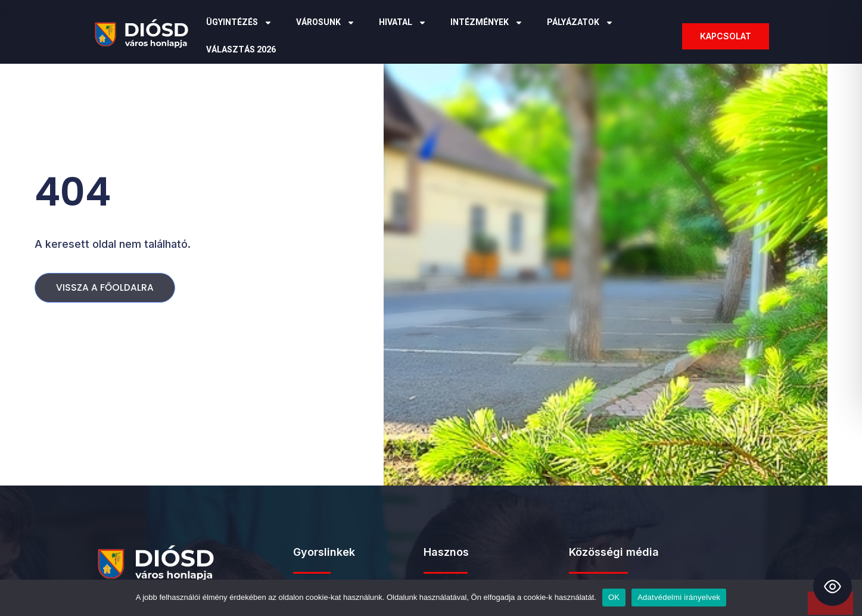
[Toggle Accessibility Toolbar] (833, 587)
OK (614, 597)
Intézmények (487, 23)
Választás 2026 (241, 50)
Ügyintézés (239, 23)
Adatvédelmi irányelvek (679, 597)
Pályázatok (580, 23)
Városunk (326, 23)
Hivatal (403, 23)
